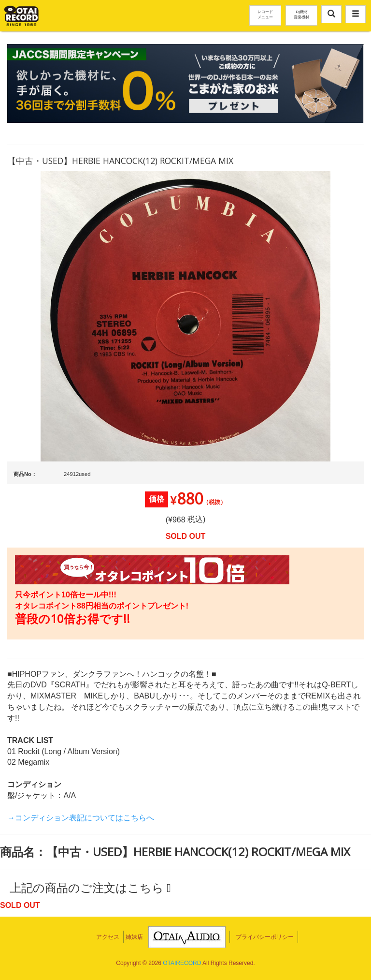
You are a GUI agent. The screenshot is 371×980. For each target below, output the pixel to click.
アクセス (108, 937)
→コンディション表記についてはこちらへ (81, 818)
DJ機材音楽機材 (301, 14)
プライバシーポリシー (265, 937)
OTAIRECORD (182, 963)
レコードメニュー (265, 14)
